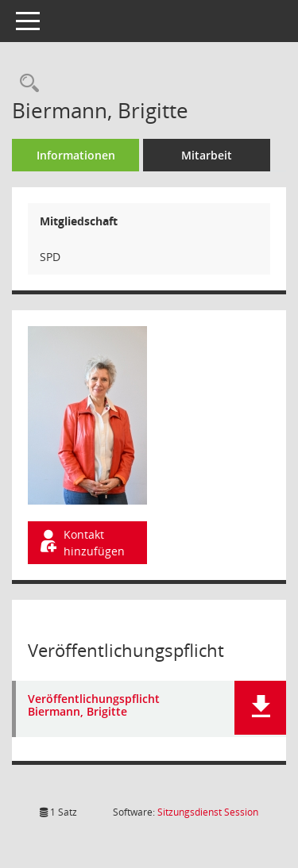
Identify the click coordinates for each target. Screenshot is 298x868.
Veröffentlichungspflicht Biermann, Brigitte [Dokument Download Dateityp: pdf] (94, 706)
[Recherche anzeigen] (25, 84)
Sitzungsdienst (208, 812)
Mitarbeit (207, 155)
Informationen (76, 155)
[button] (260, 708)
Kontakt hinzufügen (81, 543)
